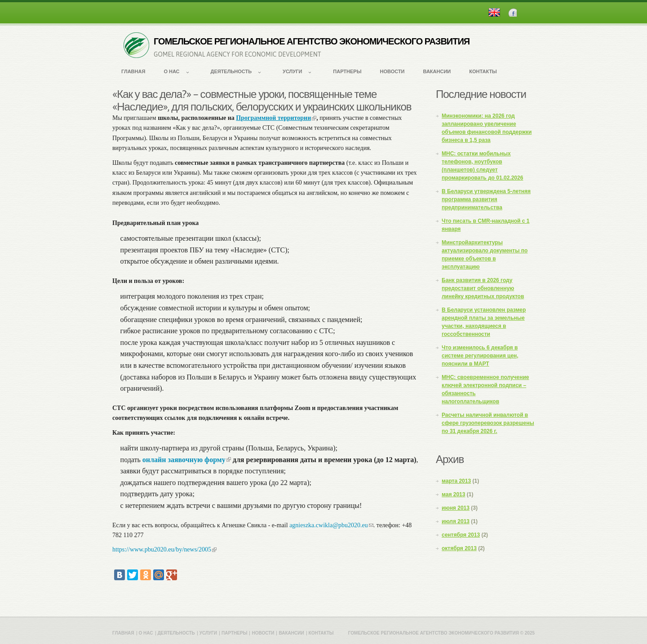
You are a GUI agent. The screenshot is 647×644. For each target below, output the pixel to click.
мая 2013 (453, 494)
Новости (392, 71)
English (494, 12)
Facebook (512, 12)
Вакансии (437, 71)
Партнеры (347, 71)
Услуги (292, 71)
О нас (171, 71)
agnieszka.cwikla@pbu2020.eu (331, 525)
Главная (133, 71)
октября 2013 (459, 548)
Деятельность (231, 71)
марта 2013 (456, 481)
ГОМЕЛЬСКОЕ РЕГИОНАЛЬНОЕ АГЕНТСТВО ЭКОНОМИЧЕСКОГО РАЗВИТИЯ (312, 41)
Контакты (483, 71)
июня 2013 (456, 508)
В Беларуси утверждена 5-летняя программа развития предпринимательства (486, 199)
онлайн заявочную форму (187, 460)
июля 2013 (456, 521)
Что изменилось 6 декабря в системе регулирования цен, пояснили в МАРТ (480, 356)
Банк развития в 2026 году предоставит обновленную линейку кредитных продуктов (483, 288)
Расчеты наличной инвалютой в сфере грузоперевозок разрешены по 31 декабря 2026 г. (488, 423)
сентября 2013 (461, 535)
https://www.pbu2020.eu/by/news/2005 (164, 549)
